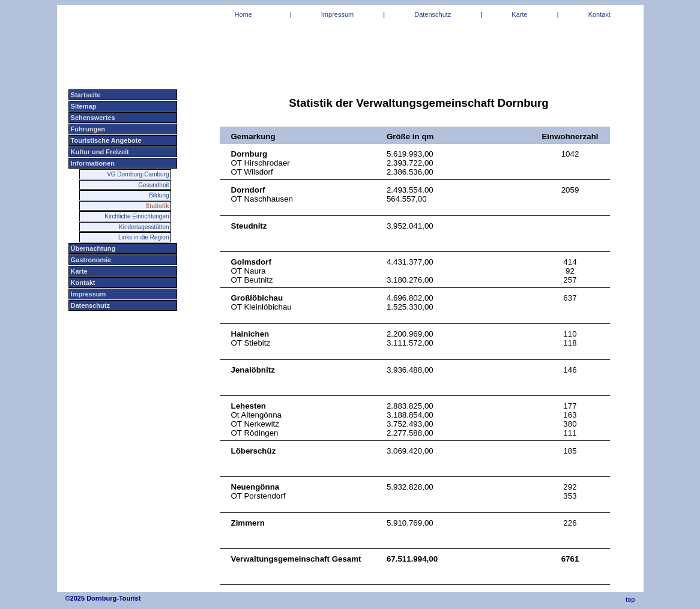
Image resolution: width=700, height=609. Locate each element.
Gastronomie (90, 260)
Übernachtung (92, 248)
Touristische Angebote (105, 140)
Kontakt (82, 283)
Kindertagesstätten (144, 227)
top (629, 599)
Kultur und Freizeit (99, 152)
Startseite (85, 95)
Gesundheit (153, 185)
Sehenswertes (92, 118)
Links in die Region (144, 237)
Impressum (88, 294)
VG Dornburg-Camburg (138, 174)
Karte (78, 271)
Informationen (92, 163)
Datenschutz (89, 305)
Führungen (87, 129)
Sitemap (83, 106)
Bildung (159, 195)
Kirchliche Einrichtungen (137, 216)
